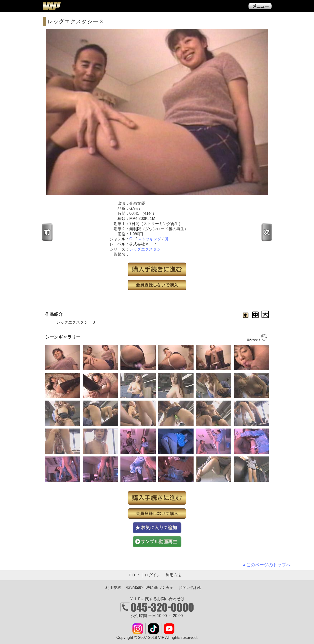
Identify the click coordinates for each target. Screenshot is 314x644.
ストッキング (149, 239)
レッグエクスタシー (147, 249)
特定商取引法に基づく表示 (150, 587)
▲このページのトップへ (266, 565)
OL (132, 239)
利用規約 (113, 587)
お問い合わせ (190, 587)
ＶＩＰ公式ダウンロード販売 (52, 6)
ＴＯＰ (134, 575)
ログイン (153, 575)
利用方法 (173, 575)
